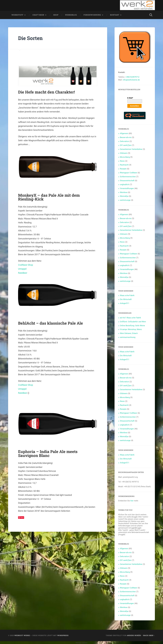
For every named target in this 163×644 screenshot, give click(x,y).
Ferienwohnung (92, 15)
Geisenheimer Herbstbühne (131, 149)
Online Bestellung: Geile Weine (132, 325)
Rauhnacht (124, 165)
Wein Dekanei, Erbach (129, 333)
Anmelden (135, 106)
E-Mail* (130, 98)
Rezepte (123, 169)
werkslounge (125, 200)
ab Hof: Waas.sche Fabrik (130, 317)
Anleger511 (125, 303)
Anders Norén (134, 635)
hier (132, 501)
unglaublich (125, 184)
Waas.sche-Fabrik (127, 295)
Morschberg (125, 157)
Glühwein (124, 153)
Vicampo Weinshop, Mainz (131, 329)
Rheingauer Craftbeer (129, 173)
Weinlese (124, 192)
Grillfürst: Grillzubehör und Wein (133, 321)
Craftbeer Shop (26, 265)
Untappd (22, 269)
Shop (56, 15)
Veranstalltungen (127, 188)
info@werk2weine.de (131, 80)
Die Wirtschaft (126, 299)
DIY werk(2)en (126, 145)
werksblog (71, 15)
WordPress (63, 635)
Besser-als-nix (126, 137)
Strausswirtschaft (127, 180)
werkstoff (17, 15)
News (122, 161)
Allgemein (124, 133)
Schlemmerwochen (128, 176)
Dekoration (124, 141)
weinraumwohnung (128, 337)
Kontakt (115, 15)
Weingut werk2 (22, 635)
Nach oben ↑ (149, 635)
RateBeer (23, 273)
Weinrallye (124, 196)
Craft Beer (38, 15)
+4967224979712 (132, 77)
